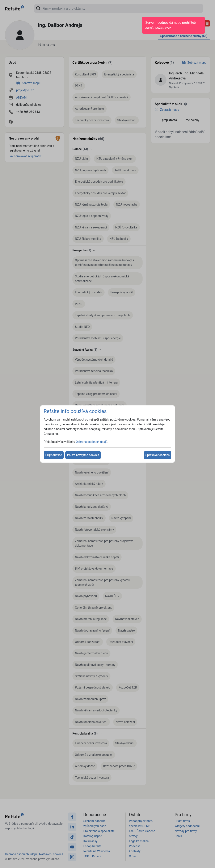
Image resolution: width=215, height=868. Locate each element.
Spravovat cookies (158, 455)
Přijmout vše (54, 455)
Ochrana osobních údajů (92, 442)
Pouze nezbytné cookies (83, 455)
